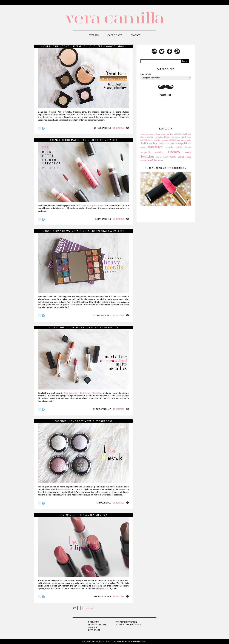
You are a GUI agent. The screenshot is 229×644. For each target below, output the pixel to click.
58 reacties (118, 503)
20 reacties (118, 219)
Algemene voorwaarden (128, 625)
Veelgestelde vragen (126, 622)
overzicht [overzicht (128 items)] (169, 147)
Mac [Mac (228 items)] (155, 143)
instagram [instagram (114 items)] (164, 140)
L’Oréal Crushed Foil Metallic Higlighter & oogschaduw (83, 46)
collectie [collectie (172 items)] (178, 134)
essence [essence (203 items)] (149, 137)
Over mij (94, 35)
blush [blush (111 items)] (158, 134)
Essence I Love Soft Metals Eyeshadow (83, 421)
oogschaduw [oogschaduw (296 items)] (155, 147)
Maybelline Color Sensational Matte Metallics (83, 327)
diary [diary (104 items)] (142, 137)
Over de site (115, 35)
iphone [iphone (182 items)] (172, 140)
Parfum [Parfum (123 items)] (188, 147)
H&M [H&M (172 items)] (183, 137)
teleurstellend (64, 489)
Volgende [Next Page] (90, 608)
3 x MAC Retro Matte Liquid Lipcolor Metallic (83, 140)
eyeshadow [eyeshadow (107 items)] (159, 137)
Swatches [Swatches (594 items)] (147, 156)
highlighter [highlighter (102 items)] (149, 140)
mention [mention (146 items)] (173, 143)
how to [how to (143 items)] (157, 140)
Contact (135, 35)
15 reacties (118, 409)
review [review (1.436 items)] (174, 151)
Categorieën (146, 74)
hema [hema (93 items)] (189, 137)
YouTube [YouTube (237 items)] (152, 160)
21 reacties (118, 128)
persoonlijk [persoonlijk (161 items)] (146, 152)
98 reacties (118, 597)
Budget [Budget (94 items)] (163, 134)
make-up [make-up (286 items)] (164, 143)
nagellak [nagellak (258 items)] (183, 143)
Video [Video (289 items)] (181, 157)
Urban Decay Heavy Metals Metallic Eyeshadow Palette (83, 231)
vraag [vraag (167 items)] (188, 157)
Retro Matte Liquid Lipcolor (91, 206)
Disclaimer (94, 622)
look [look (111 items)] (151, 143)
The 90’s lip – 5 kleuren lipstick (83, 515)
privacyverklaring (98, 625)
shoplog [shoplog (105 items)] (188, 152)
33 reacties (118, 315)
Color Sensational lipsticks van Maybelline (83, 393)
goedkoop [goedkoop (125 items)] (176, 137)
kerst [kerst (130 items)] (178, 140)
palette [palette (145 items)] (179, 147)
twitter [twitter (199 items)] (173, 157)
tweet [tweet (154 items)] (165, 157)
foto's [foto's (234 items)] (167, 137)
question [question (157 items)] (159, 152)
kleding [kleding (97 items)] (184, 140)
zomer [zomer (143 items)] (160, 160)
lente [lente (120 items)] (189, 140)
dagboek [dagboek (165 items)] (187, 134)
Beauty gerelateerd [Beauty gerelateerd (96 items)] (147, 134)
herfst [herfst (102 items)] (143, 140)
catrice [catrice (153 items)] (170, 134)
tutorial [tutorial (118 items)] (159, 157)
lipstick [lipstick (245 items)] (144, 143)
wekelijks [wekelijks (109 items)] (144, 160)
